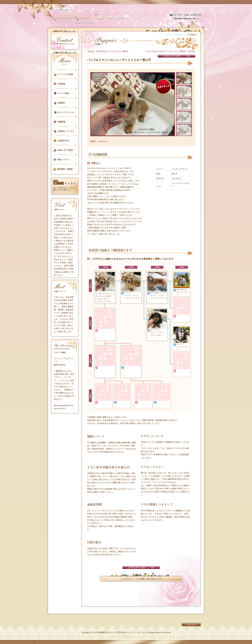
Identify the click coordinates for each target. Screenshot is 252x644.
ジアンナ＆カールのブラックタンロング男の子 (166, 51)
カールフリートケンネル (71, 18)
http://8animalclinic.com (63, 405)
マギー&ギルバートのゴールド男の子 (112, 51)
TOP (167, 35)
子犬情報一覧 (178, 35)
